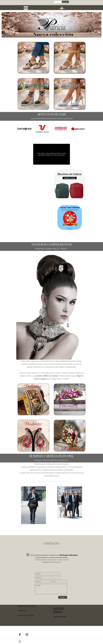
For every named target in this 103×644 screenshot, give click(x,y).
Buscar (65, 2)
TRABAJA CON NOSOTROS (60, 617)
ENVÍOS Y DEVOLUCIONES (27, 606)
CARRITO (62, 9)
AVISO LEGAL (23, 610)
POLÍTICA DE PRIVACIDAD (26, 615)
